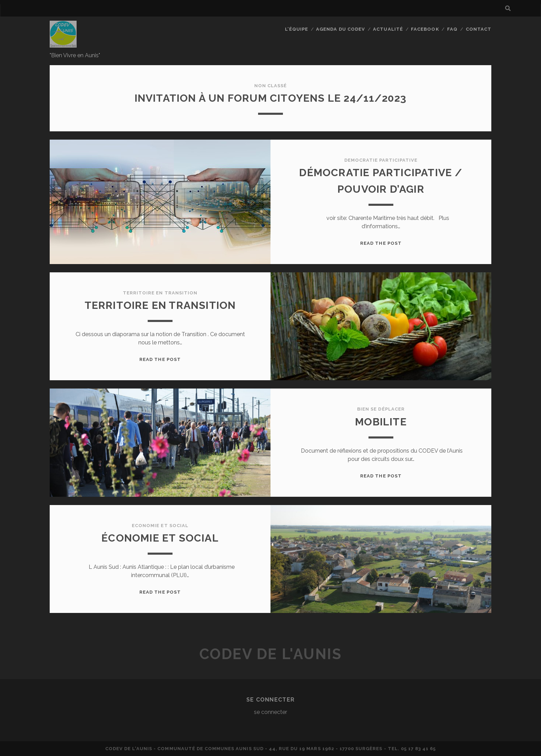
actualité (388, 29)
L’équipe (296, 29)
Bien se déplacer (381, 409)
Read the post (381, 243)
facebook (425, 29)
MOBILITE (381, 422)
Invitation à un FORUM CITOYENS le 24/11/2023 (271, 98)
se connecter (270, 712)
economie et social (160, 526)
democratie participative (381, 160)
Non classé (270, 86)
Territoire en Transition (160, 305)
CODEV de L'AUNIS (270, 654)
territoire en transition (160, 293)
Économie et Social (160, 538)
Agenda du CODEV (341, 29)
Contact (479, 29)
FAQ (452, 29)
